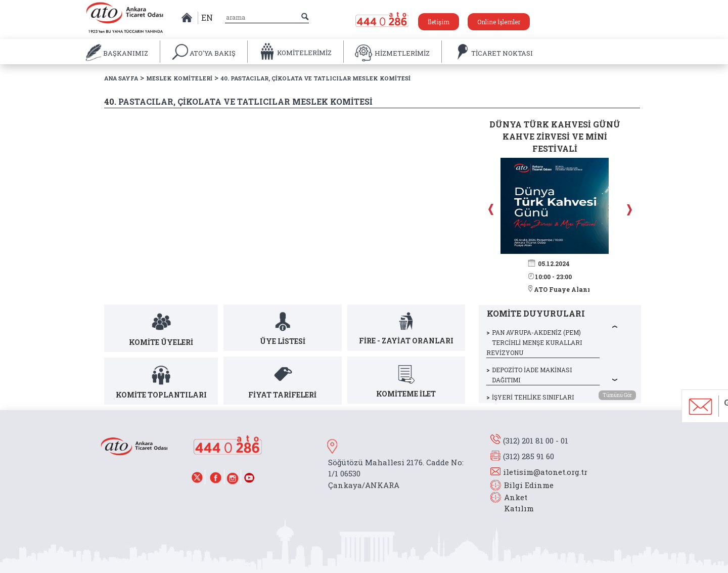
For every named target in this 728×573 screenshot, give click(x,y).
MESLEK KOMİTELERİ (179, 78)
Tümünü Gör (617, 395)
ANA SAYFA (121, 78)
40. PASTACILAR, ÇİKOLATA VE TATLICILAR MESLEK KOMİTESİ (315, 78)
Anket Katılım (514, 503)
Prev (492, 209)
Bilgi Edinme (529, 485)
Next (628, 209)
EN (207, 17)
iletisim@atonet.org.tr (545, 472)
